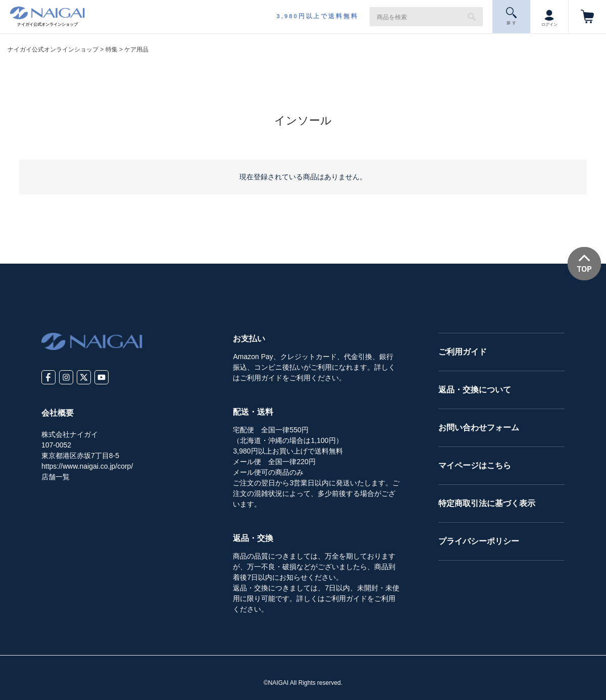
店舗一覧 (56, 477)
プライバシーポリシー (479, 541)
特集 (112, 49)
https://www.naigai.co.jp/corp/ (87, 466)
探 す (512, 16)
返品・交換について (475, 390)
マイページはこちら (475, 465)
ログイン (549, 16)
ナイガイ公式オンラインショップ (53, 49)
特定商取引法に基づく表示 (487, 503)
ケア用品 (136, 49)
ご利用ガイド (463, 352)
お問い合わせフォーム (479, 428)
